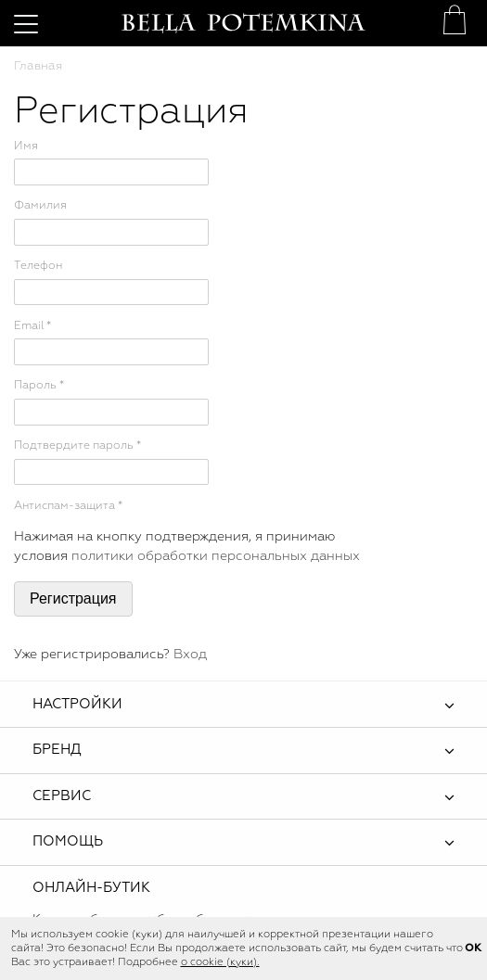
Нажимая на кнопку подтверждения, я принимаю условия (187, 547)
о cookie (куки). (220, 962)
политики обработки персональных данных (216, 556)
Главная (38, 66)
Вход (190, 655)
